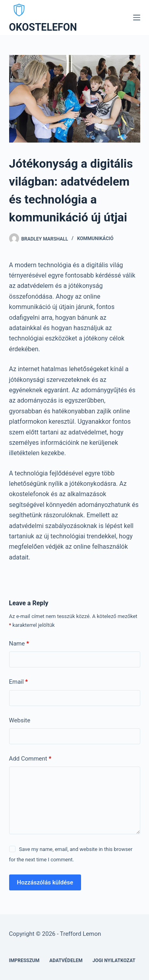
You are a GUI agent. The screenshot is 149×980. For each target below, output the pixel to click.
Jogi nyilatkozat (114, 960)
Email (19, 682)
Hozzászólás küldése (45, 882)
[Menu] (137, 18)
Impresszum (24, 960)
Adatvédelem (66, 960)
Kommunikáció (95, 239)
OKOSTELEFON (43, 27)
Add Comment (30, 759)
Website (20, 720)
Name (19, 644)
